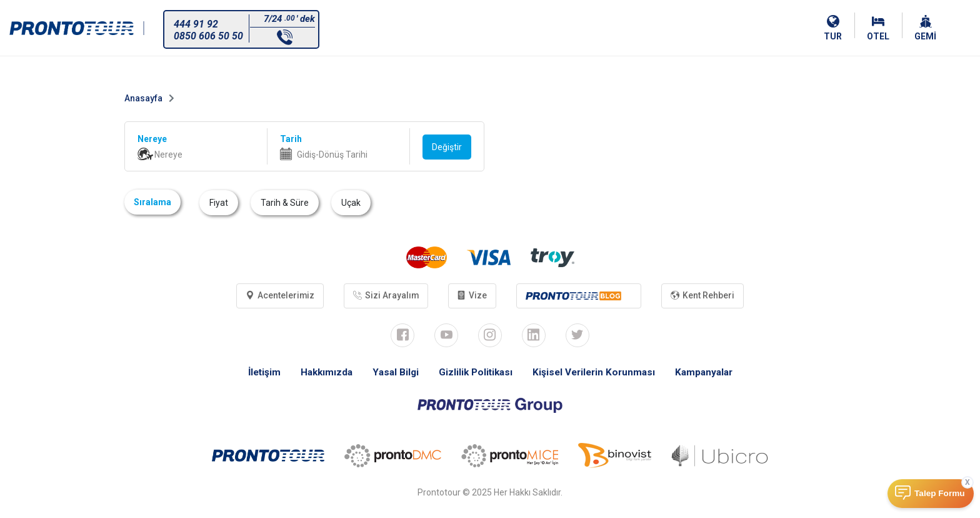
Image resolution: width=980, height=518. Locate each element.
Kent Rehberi (706, 296)
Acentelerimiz (277, 296)
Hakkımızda (322, 373)
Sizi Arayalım (384, 296)
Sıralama (152, 202)
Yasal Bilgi (392, 373)
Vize (472, 296)
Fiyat (219, 203)
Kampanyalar (710, 373)
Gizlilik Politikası (475, 373)
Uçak (351, 203)
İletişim (257, 373)
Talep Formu (940, 493)
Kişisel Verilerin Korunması (597, 373)
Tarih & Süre (285, 203)
